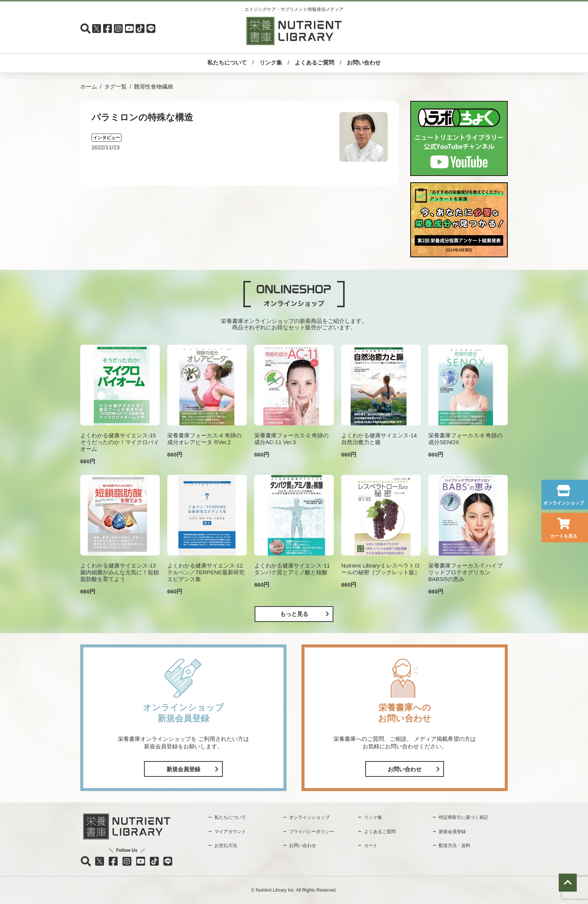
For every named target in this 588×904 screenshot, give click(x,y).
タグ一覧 (115, 86)
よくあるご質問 (314, 62)
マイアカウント (230, 832)
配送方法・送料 (454, 845)
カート (371, 845)
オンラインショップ (564, 503)
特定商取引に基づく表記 (463, 817)
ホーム (89, 86)
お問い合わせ (364, 62)
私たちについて (227, 62)
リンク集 (271, 62)
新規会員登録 (183, 769)
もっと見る (294, 614)
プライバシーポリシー (312, 832)
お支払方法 (226, 845)
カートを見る (564, 536)
